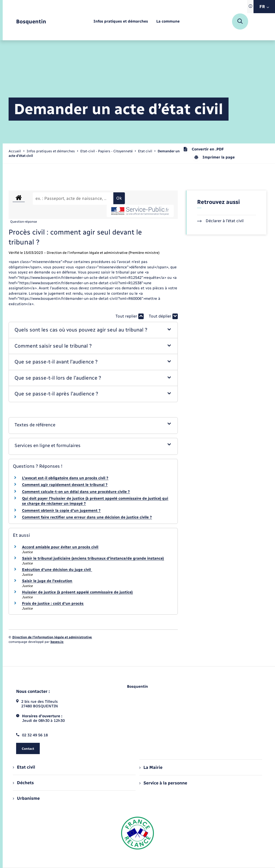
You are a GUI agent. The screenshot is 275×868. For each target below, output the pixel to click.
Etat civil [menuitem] (24, 767)
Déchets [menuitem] (23, 783)
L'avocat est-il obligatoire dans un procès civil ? (65, 478)
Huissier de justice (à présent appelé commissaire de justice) (77, 592)
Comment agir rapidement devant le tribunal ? (65, 485)
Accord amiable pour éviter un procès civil (60, 547)
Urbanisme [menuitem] (26, 798)
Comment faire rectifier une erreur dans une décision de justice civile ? (87, 517)
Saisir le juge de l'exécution (47, 581)
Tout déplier (163, 316)
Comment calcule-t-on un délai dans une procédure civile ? (76, 492)
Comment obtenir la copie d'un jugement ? (61, 511)
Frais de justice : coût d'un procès (53, 604)
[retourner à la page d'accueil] (31, 22)
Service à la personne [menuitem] (163, 783)
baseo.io (57, 642)
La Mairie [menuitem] (151, 767)
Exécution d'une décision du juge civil (57, 570)
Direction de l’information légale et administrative (52, 637)
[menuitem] (121, 22)
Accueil (15, 151)
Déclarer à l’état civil (220, 221)
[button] (93, 330)
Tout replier (130, 316)
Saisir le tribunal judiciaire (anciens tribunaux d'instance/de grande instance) (93, 558)
